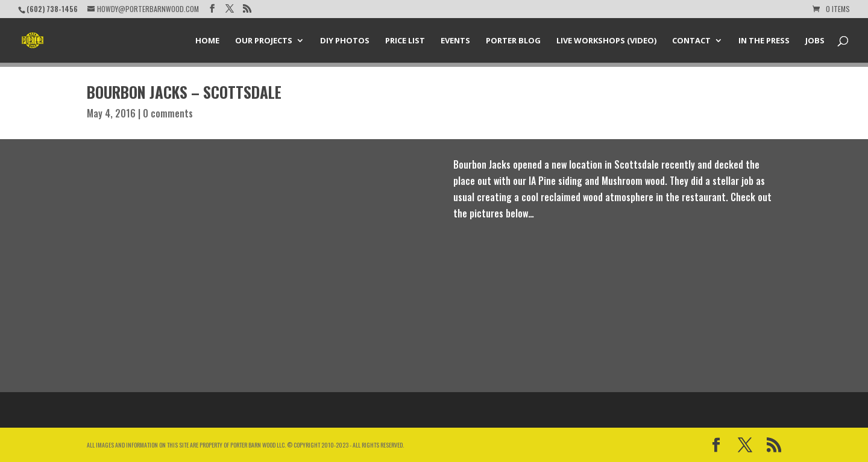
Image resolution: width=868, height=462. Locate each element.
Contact (691, 41)
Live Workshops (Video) (606, 41)
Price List (405, 41)
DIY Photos (345, 41)
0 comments (168, 113)
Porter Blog (513, 41)
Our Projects (264, 41)
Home (207, 41)
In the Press (764, 41)
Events (455, 41)
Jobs (815, 41)
